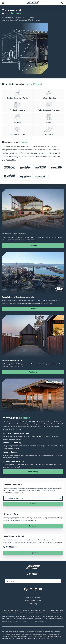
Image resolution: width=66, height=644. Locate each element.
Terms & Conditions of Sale (33, 601)
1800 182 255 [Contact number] (33, 574)
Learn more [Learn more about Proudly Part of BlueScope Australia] (33, 309)
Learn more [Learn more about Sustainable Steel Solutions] (33, 245)
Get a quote (33, 526)
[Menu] (3, 3)
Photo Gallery (33, 472)
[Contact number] (62, 3)
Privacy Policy (33, 604)
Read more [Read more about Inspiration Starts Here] (33, 372)
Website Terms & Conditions (33, 597)
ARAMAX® (58, 382)
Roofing (49, 382)
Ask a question (33, 553)
